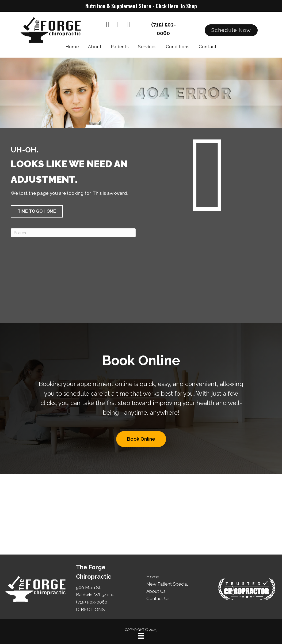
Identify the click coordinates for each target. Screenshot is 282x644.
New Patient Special (167, 584)
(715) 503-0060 (92, 602)
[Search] (73, 233)
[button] (231, 30)
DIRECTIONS (90, 609)
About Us (156, 591)
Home (153, 577)
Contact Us (158, 598)
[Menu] (141, 636)
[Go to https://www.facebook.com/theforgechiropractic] (108, 25)
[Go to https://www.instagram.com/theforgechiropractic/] (129, 25)
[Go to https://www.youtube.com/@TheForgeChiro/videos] (118, 25)
